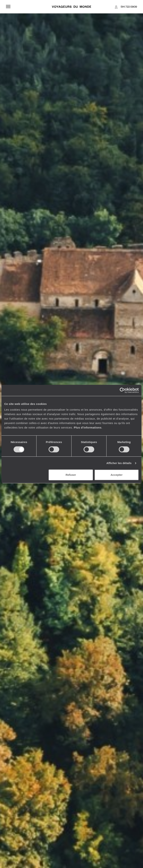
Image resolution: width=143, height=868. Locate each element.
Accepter (117, 475)
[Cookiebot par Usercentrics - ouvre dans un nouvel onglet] (122, 390)
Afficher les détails (119, 463)
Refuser (71, 475)
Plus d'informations (88, 427)
